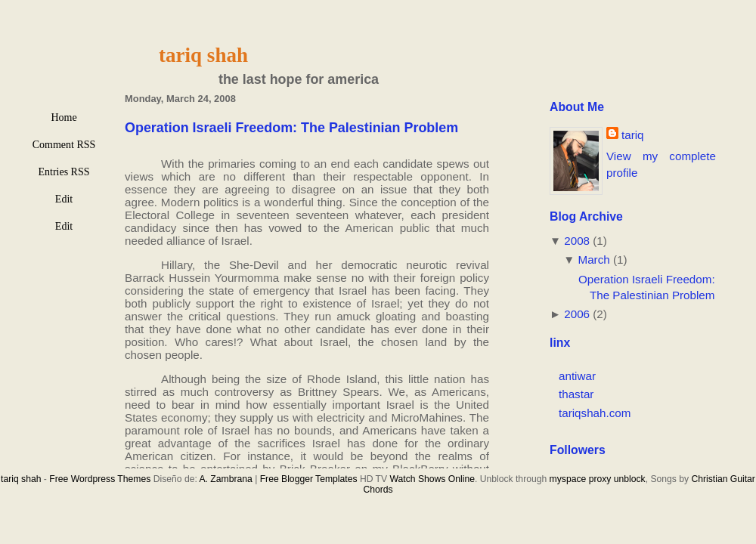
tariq (633, 135)
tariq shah (203, 55)
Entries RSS (64, 172)
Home (64, 117)
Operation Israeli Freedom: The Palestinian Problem (291, 128)
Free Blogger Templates (309, 479)
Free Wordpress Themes (100, 479)
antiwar (577, 376)
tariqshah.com (595, 413)
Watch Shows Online (432, 479)
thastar (576, 394)
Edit (64, 199)
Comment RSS (64, 145)
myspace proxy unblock (598, 479)
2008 (577, 241)
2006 (577, 314)
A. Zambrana (225, 479)
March (594, 260)
